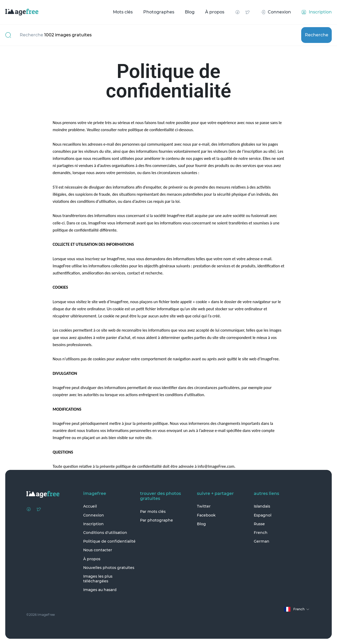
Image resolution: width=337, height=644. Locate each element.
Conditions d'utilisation (105, 533)
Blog (190, 12)
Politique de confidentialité (109, 541)
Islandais (262, 506)
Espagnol (263, 515)
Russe (259, 524)
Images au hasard (100, 590)
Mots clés (123, 12)
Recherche (317, 35)
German (262, 541)
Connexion (94, 515)
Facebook (206, 515)
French (261, 533)
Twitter (204, 506)
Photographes (159, 12)
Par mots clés (153, 512)
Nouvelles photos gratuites (109, 568)
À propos (215, 12)
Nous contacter (98, 550)
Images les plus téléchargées (98, 579)
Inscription (93, 524)
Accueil (90, 506)
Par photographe (157, 520)
